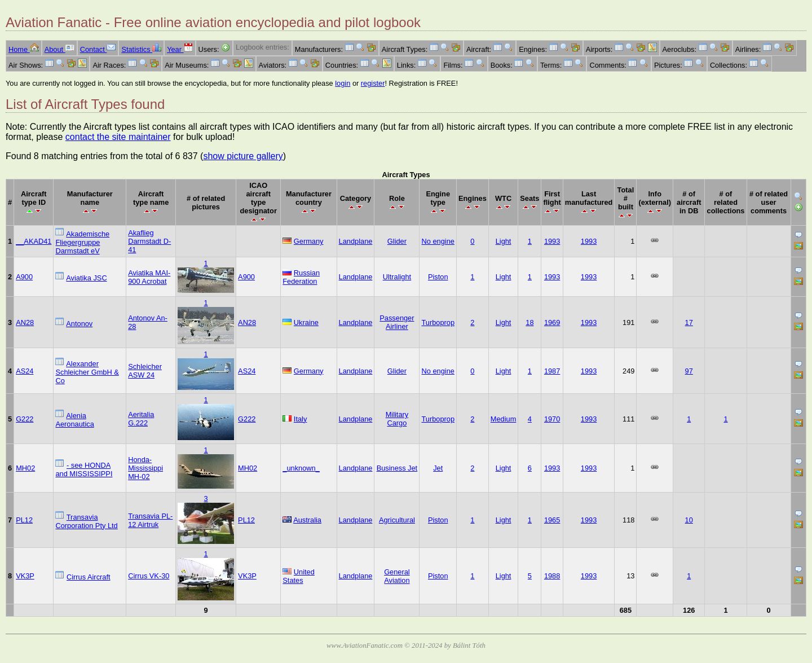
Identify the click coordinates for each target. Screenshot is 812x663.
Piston (438, 277)
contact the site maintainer (118, 137)
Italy (300, 419)
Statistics (141, 49)
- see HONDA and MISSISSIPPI (84, 469)
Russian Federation (301, 277)
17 (689, 322)
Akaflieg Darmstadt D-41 (149, 241)
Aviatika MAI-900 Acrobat (149, 277)
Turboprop (438, 322)
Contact (98, 49)
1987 (552, 371)
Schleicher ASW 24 (145, 371)
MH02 (25, 468)
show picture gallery (243, 156)
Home (24, 49)
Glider (397, 241)
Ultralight (397, 277)
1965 (552, 520)
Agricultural (397, 520)
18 (529, 322)
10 (689, 520)
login (343, 83)
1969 (552, 322)
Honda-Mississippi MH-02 (145, 468)
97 (689, 371)
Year (180, 49)
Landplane (356, 241)
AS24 (25, 371)
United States (299, 576)
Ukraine (306, 322)
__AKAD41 (34, 241)
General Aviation (397, 576)
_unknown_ (301, 468)
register (373, 83)
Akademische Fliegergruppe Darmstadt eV (82, 242)
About (59, 49)
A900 (24, 277)
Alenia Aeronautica (74, 420)
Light (504, 241)
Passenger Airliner (397, 322)
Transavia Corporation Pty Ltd (86, 521)
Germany (309, 241)
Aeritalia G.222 (141, 419)
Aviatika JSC (86, 278)
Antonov (79, 324)
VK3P (25, 576)
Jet (438, 468)
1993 (552, 241)
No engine (438, 241)
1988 (552, 576)
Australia (307, 520)
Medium (504, 419)
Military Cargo (397, 419)
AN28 (25, 322)
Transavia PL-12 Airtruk (150, 520)
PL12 (24, 520)
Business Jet (397, 468)
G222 (25, 419)
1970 (552, 419)
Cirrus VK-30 (149, 576)
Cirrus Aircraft (89, 577)
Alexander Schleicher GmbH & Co (87, 372)
